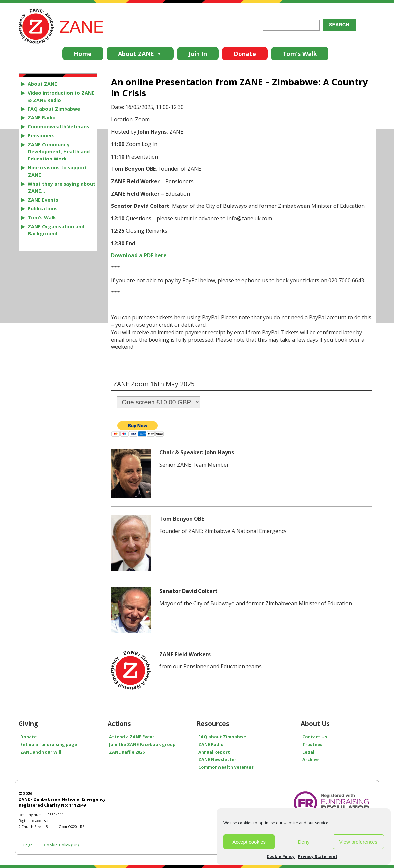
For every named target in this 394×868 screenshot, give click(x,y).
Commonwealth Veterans (59, 127)
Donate (245, 54)
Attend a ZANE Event (132, 737)
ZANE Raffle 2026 (127, 752)
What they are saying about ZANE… (62, 187)
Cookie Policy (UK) (61, 845)
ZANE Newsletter (217, 759)
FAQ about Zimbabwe (54, 109)
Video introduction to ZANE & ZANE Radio (61, 96)
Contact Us (315, 737)
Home (83, 54)
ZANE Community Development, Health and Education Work (59, 152)
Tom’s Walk (42, 218)
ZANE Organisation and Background (56, 230)
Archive (310, 759)
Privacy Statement (318, 857)
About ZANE (140, 54)
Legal (308, 752)
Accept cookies (249, 842)
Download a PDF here (139, 255)
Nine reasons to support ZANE (57, 171)
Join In (198, 54)
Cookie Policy (281, 857)
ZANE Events (43, 200)
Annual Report (214, 752)
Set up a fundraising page (49, 744)
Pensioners (41, 136)
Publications (43, 209)
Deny (304, 842)
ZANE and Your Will (41, 752)
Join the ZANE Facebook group (142, 744)
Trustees (312, 744)
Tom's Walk (300, 54)
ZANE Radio (42, 118)
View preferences (359, 842)
